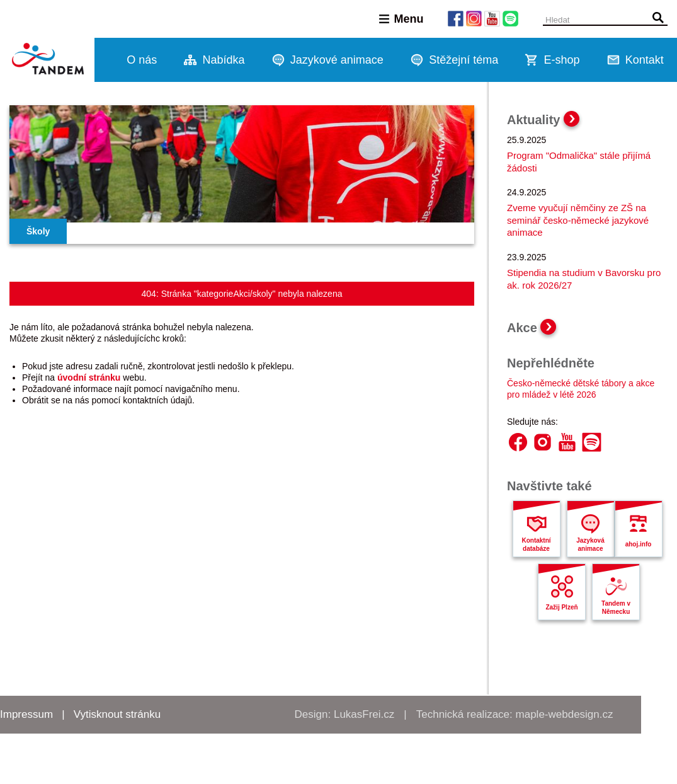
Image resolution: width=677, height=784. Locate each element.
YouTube (567, 442)
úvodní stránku (89, 378)
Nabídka (223, 60)
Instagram (543, 442)
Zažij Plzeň (561, 607)
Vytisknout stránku (117, 714)
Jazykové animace (337, 60)
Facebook (518, 442)
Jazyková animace (590, 545)
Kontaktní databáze (536, 545)
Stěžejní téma (464, 60)
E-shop (561, 60)
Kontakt (645, 60)
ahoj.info (639, 544)
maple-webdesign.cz (565, 714)
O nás (142, 60)
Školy (38, 231)
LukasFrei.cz (364, 714)
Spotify (592, 442)
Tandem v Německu (616, 608)
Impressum (26, 714)
